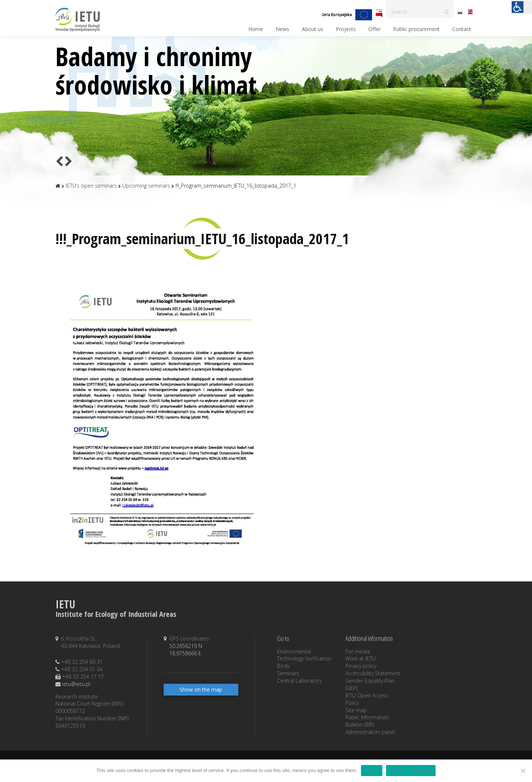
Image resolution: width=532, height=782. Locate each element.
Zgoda (372, 770)
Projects (346, 29)
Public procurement (416, 29)
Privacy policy (361, 666)
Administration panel (370, 732)
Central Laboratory (299, 681)
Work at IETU (361, 658)
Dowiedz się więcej (411, 770)
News (282, 29)
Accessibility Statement (373, 673)
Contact (462, 29)
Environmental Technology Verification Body (304, 659)
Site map (356, 710)
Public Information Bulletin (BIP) (367, 721)
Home (256, 29)
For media (358, 651)
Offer (374, 29)
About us (313, 29)
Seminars (288, 673)
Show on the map (201, 689)
